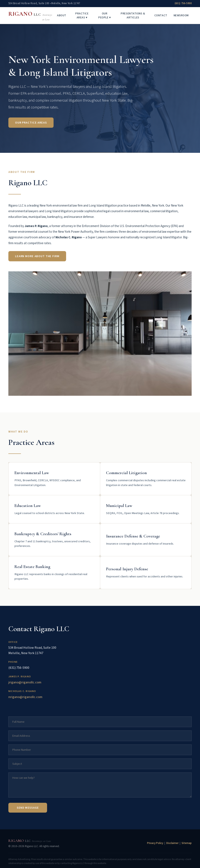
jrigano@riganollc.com (25, 682)
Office (13, 642)
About (62, 15)
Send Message (28, 808)
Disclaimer (172, 843)
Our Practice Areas (31, 123)
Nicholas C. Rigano (22, 691)
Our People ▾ (104, 15)
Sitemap (187, 843)
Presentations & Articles (133, 15)
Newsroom (181, 15)
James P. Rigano (20, 677)
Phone (13, 662)
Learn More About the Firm (37, 256)
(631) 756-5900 (183, 3)
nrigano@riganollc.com (25, 697)
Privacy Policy (155, 843)
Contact (161, 15)
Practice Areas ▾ (82, 15)
